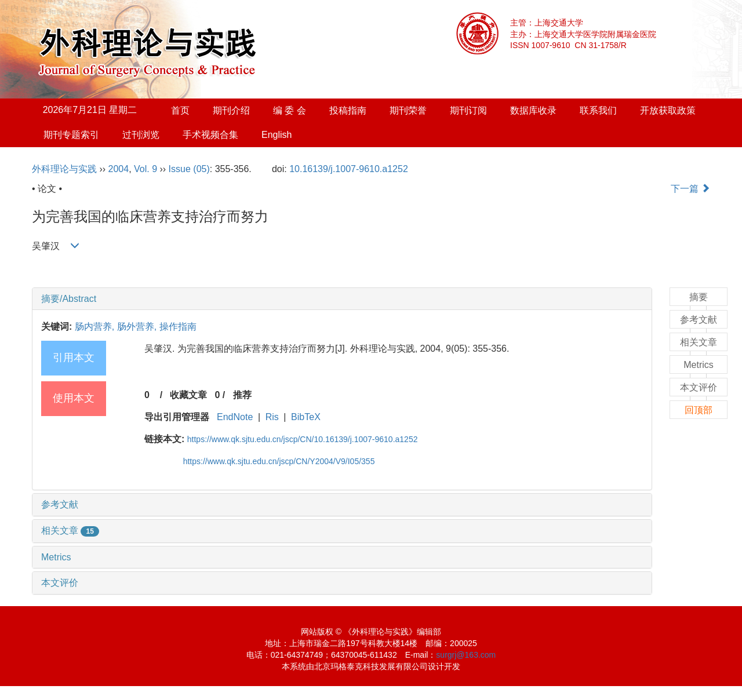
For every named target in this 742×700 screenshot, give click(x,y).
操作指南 (178, 327)
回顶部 (699, 410)
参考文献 (60, 504)
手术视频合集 (210, 135)
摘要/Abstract (69, 299)
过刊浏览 (141, 135)
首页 (180, 110)
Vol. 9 (146, 169)
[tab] (342, 299)
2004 (119, 169)
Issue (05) (189, 169)
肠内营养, (96, 327)
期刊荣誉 (408, 110)
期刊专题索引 (71, 135)
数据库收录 (533, 110)
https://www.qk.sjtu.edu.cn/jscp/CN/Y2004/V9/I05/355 (279, 461)
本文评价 (60, 583)
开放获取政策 (668, 110)
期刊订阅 (468, 110)
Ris (272, 417)
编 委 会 (290, 110)
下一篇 (690, 189)
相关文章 (70, 531)
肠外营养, (138, 327)
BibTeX (306, 417)
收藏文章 (188, 395)
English (277, 135)
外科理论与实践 (64, 169)
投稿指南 (348, 110)
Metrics (56, 557)
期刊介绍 (231, 110)
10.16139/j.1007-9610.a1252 (349, 169)
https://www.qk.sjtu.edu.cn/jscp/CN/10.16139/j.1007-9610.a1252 (303, 439)
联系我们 (598, 110)
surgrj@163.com (466, 655)
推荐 (242, 395)
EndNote (235, 417)
